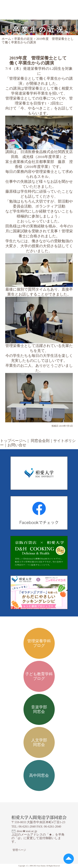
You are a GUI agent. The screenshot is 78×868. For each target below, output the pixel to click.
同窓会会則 (40, 441)
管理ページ (19, 850)
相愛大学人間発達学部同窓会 (31, 5)
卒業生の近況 (24, 39)
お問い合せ (17, 445)
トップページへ (13, 441)
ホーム (6, 39)
